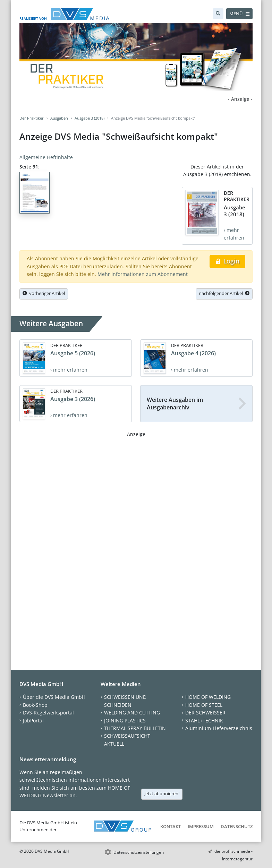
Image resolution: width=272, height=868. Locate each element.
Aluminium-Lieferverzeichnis (219, 728)
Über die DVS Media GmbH (54, 697)
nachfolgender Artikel (224, 293)
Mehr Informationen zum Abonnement (143, 274)
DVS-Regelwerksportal (48, 713)
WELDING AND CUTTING (132, 713)
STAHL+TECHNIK (204, 721)
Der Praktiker (32, 118)
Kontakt (171, 826)
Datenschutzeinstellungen (139, 852)
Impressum (201, 826)
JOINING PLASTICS (125, 721)
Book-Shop (35, 705)
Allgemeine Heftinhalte (46, 157)
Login (227, 261)
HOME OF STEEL (204, 705)
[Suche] (218, 14)
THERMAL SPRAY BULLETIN (135, 728)
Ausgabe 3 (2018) (90, 118)
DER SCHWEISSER (205, 713)
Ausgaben (59, 118)
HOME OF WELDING (208, 697)
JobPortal (33, 721)
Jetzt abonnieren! (162, 793)
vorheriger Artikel (44, 293)
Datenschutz (237, 826)
